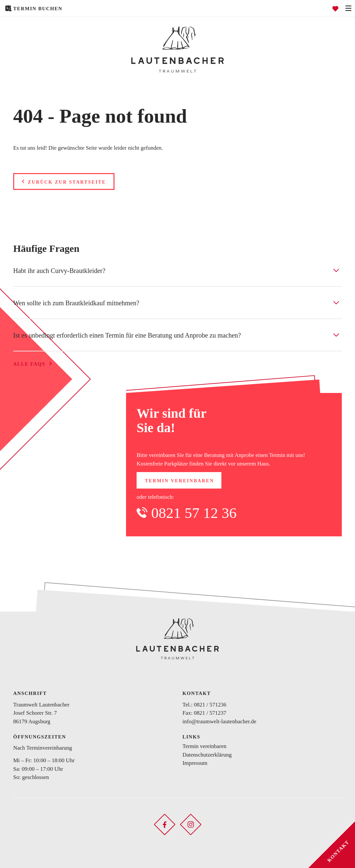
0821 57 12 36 (194, 513)
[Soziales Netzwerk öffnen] (165, 824)
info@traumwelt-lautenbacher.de (219, 721)
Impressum (195, 763)
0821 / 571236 (210, 705)
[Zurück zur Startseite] (177, 49)
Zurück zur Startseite (67, 182)
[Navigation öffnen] (348, 8)
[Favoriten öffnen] (335, 8)
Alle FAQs (29, 364)
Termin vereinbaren (179, 481)
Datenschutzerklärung (207, 755)
